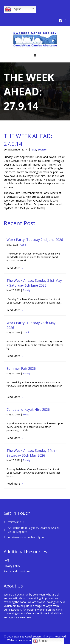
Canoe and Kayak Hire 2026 (28, 409)
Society (42, 149)
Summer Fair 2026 (21, 368)
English (13, 9)
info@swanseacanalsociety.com (27, 537)
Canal (23, 245)
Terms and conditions (17, 571)
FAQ (6, 560)
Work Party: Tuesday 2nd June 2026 (35, 240)
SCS (34, 149)
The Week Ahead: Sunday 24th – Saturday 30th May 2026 (32, 453)
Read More (15, 268)
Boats (26, 415)
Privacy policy (12, 566)
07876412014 (16, 522)
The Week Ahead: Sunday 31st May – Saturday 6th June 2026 (34, 283)
